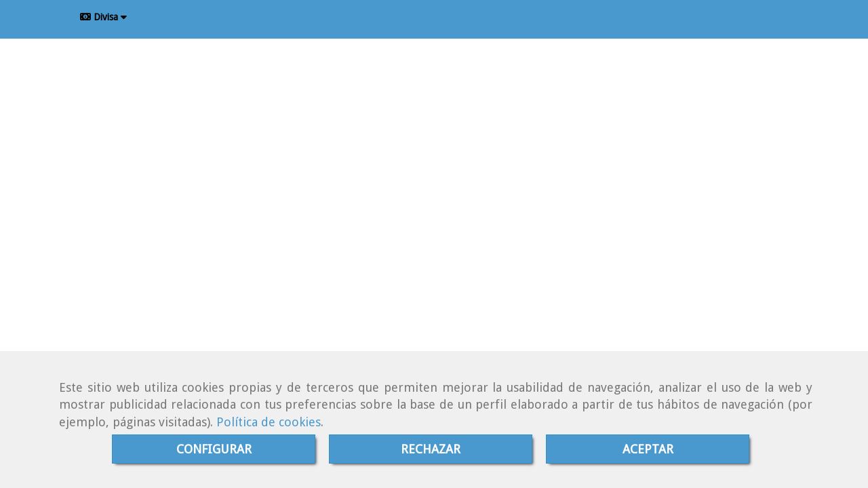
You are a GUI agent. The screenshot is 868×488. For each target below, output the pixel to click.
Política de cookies (269, 422)
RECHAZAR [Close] (431, 449)
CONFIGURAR (214, 449)
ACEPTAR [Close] (648, 449)
